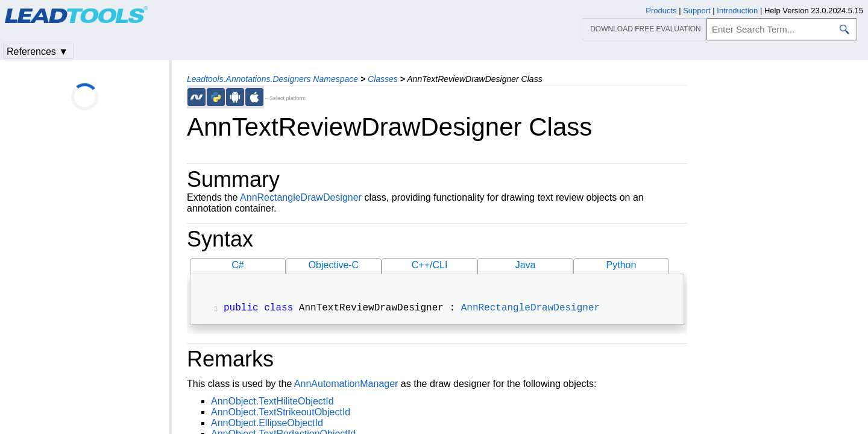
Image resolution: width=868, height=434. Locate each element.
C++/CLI (430, 265)
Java (526, 265)
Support (697, 11)
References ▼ (37, 52)
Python (621, 265)
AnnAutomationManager (346, 385)
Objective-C (334, 265)
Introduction (737, 11)
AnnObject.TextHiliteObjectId (272, 402)
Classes (383, 79)
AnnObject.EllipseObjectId (267, 424)
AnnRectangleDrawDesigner (301, 197)
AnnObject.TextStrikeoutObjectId (281, 413)
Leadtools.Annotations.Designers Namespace (272, 79)
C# (237, 265)
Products (661, 11)
